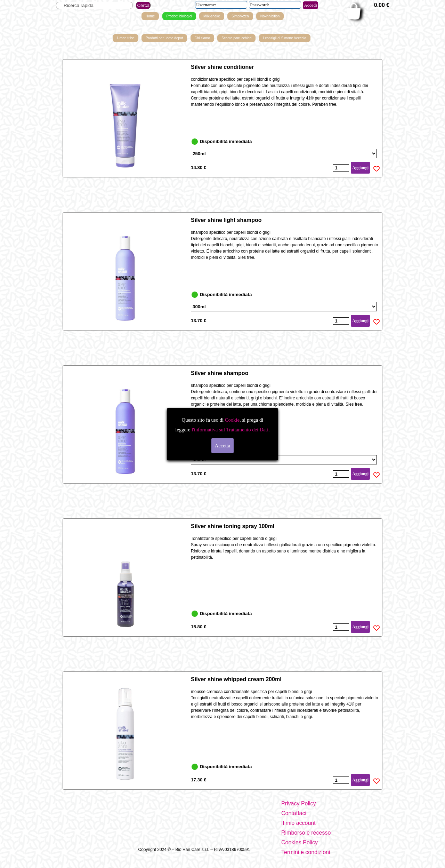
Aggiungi (360, 168)
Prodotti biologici (179, 16)
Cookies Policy (300, 842)
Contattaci (294, 813)
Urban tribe (125, 38)
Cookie (232, 420)
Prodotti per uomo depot (164, 38)
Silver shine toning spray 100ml (233, 526)
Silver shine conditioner (222, 67)
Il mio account (298, 823)
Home (150, 16)
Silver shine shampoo (220, 373)
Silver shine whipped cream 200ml (236, 679)
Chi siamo (202, 38)
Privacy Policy (299, 803)
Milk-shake (212, 16)
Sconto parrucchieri (236, 38)
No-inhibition (270, 16)
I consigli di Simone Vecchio (285, 38)
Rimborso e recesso (306, 833)
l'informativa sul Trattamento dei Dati (229, 430)
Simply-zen (240, 16)
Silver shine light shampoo (226, 220)
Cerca (143, 5)
